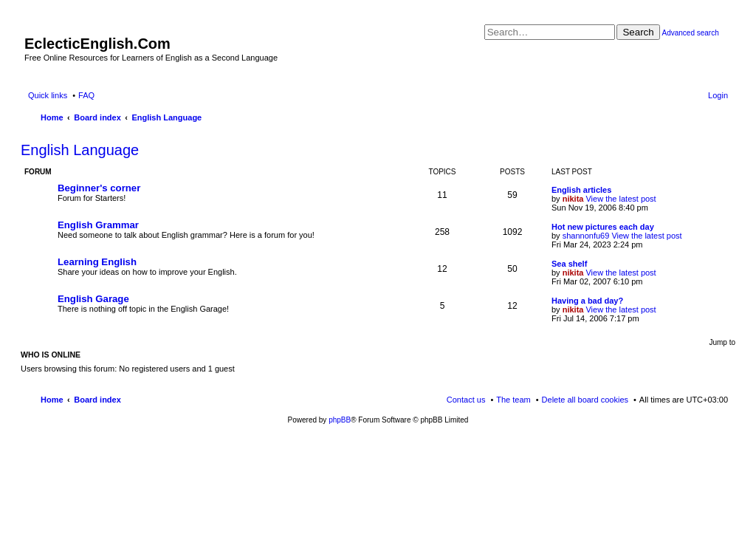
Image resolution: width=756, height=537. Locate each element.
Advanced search (690, 33)
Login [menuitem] (718, 95)
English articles (581, 190)
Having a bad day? (587, 301)
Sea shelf (569, 264)
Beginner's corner (99, 188)
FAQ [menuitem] (86, 95)
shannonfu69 (586, 236)
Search (638, 32)
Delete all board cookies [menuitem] (585, 400)
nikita (573, 199)
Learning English (97, 262)
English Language (80, 150)
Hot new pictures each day (603, 227)
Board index (97, 400)
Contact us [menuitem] (466, 400)
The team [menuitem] (513, 400)
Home (52, 400)
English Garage (93, 299)
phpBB (340, 420)
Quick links (48, 95)
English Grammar (98, 225)
